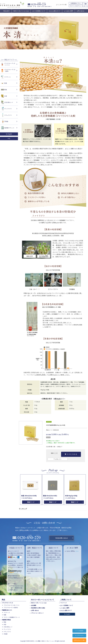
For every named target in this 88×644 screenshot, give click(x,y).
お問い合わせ (81, 11)
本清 (5, 625)
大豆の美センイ (8, 627)
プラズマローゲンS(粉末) (11, 608)
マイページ (63, 603)
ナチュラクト (7, 632)
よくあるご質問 (69, 11)
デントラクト (7, 629)
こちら (77, 551)
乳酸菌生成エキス (7, 610)
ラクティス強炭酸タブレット (12, 617)
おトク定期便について (39, 11)
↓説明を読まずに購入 (79, 640)
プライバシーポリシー (37, 613)
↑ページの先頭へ (79, 631)
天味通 (5, 634)
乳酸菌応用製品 (6, 620)
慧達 (5, 622)
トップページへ (79, 635)
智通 (5, 615)
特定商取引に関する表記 (38, 608)
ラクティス (7, 612)
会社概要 (34, 605)
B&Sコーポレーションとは (21, 11)
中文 (9, 138)
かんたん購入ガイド (55, 11)
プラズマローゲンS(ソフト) (11, 605)
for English (9, 134)
